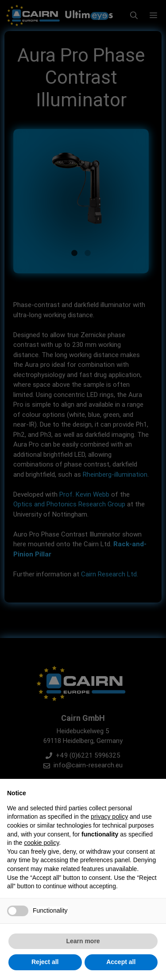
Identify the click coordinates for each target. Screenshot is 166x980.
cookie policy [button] (41, 843)
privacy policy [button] (109, 817)
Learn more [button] (83, 941)
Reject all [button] (45, 962)
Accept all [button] (121, 962)
